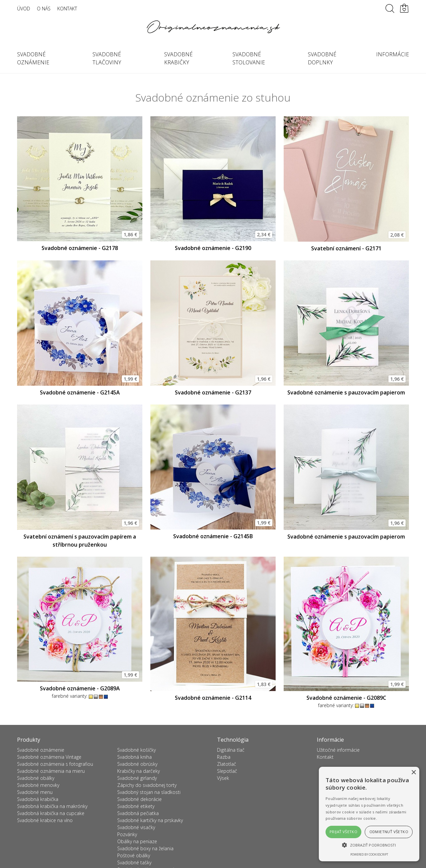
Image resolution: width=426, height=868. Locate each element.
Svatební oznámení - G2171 (346, 248)
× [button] (413, 773)
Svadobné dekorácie (139, 799)
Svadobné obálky (36, 778)
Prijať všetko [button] (343, 832)
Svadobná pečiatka (138, 813)
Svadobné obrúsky (137, 764)
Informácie (393, 54)
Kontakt (67, 9)
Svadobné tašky (134, 862)
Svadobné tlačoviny (107, 58)
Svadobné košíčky (136, 750)
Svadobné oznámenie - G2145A (80, 392)
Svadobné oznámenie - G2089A (80, 688)
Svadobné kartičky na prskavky (150, 820)
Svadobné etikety (136, 806)
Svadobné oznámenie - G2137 (213, 392)
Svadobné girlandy (137, 778)
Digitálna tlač (231, 750)
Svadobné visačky (136, 827)
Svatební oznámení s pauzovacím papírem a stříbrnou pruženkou (80, 541)
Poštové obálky (134, 855)
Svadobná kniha (134, 757)
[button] (369, 845)
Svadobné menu (35, 792)
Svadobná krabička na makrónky (52, 806)
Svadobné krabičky (178, 58)
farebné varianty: (80, 696)
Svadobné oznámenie (33, 58)
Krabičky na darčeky (138, 771)
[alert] (369, 814)
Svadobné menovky (38, 785)
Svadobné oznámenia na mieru (51, 771)
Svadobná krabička (38, 799)
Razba (224, 757)
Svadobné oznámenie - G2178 (80, 248)
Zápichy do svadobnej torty (147, 785)
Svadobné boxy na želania (145, 848)
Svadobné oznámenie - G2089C (346, 698)
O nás (44, 9)
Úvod (24, 9)
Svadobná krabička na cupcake (51, 813)
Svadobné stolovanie (249, 58)
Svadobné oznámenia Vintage (49, 757)
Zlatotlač (227, 764)
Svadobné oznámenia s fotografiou (55, 764)
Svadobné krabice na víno (45, 820)
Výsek (223, 778)
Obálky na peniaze (137, 841)
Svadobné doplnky (322, 58)
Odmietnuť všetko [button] (389, 832)
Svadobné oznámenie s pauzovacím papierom (346, 392)
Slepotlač (227, 771)
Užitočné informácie (338, 750)
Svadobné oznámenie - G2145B (213, 536)
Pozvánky (127, 834)
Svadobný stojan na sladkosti (149, 792)
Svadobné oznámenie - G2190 (213, 248)
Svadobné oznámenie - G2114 (213, 698)
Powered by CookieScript (369, 854)
